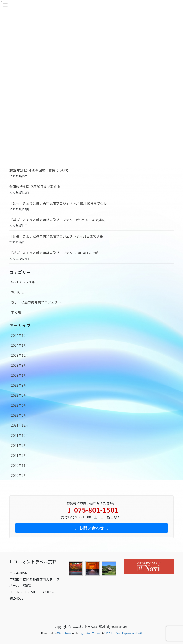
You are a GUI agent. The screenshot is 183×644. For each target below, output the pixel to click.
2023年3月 (19, 365)
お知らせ (18, 292)
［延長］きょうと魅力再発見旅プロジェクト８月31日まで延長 (56, 236)
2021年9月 (19, 445)
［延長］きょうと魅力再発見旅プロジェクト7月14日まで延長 (55, 253)
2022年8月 (19, 395)
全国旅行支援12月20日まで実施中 (35, 187)
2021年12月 (20, 425)
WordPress (65, 633)
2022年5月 (19, 415)
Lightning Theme (90, 633)
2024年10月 (20, 335)
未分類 (16, 312)
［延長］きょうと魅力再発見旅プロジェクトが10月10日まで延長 (58, 203)
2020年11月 (20, 465)
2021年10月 (20, 435)
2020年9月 (19, 475)
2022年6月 (19, 405)
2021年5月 (19, 455)
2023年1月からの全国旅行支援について (39, 170)
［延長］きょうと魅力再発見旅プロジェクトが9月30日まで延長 (57, 220)
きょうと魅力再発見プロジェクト (36, 302)
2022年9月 (19, 385)
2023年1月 (19, 375)
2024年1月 (19, 345)
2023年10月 (20, 355)
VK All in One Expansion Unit (123, 633)
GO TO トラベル (23, 282)
